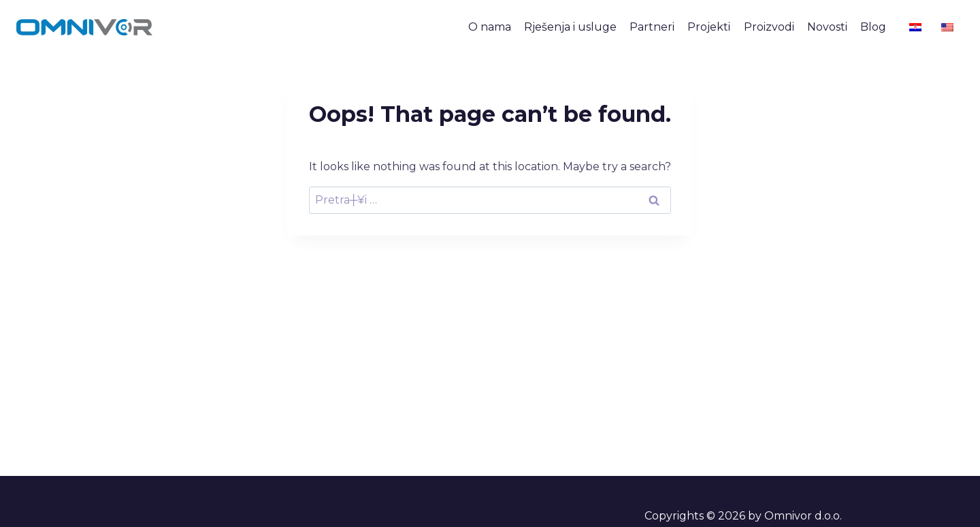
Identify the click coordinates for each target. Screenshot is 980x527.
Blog (873, 27)
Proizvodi (769, 27)
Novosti (827, 27)
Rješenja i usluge (570, 27)
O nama (490, 27)
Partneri (652, 27)
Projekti (709, 27)
